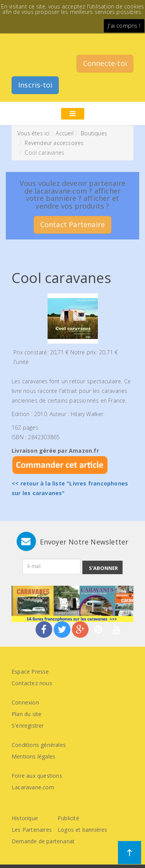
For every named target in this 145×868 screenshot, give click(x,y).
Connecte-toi (105, 63)
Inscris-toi (35, 85)
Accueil (64, 133)
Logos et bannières (83, 830)
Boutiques (94, 133)
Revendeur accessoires (54, 143)
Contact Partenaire (73, 224)
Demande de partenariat (43, 841)
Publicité (68, 818)
